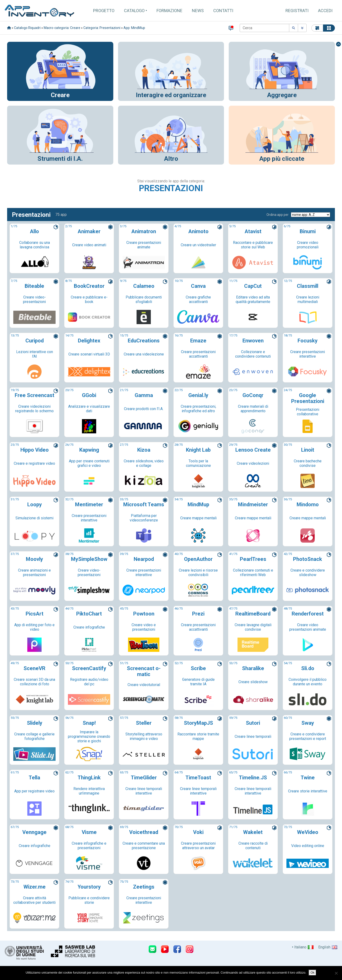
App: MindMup (134, 28)
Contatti (223, 11)
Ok (312, 973)
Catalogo (134, 11)
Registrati (297, 11)
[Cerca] (264, 28)
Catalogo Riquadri (27, 28)
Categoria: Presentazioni (102, 28)
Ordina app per (278, 215)
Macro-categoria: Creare (62, 28)
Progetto (104, 11)
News (198, 11)
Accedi (325, 11)
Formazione (169, 11)
